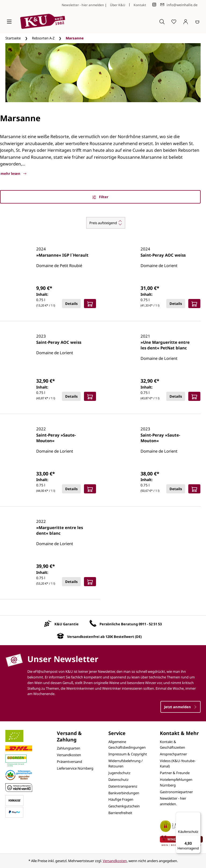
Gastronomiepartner (176, 792)
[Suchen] (162, 21)
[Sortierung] (106, 223)
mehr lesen (13, 173)
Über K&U (118, 5)
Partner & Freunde (175, 773)
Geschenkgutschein (124, 806)
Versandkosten (69, 755)
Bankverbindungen (124, 793)
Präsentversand (69, 762)
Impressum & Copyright (128, 754)
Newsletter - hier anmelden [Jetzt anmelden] (83, 5)
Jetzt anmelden (181, 707)
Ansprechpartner (173, 754)
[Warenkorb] (197, 21)
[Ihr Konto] (186, 21)
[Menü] (9, 21)
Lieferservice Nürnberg (75, 768)
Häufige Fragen (121, 799)
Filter (100, 197)
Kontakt (140, 5)
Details (71, 304)
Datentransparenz (123, 786)
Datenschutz (118, 780)
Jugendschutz (119, 773)
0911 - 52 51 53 (150, 624)
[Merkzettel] (174, 21)
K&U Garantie (67, 624)
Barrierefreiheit (120, 813)
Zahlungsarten (69, 748)
